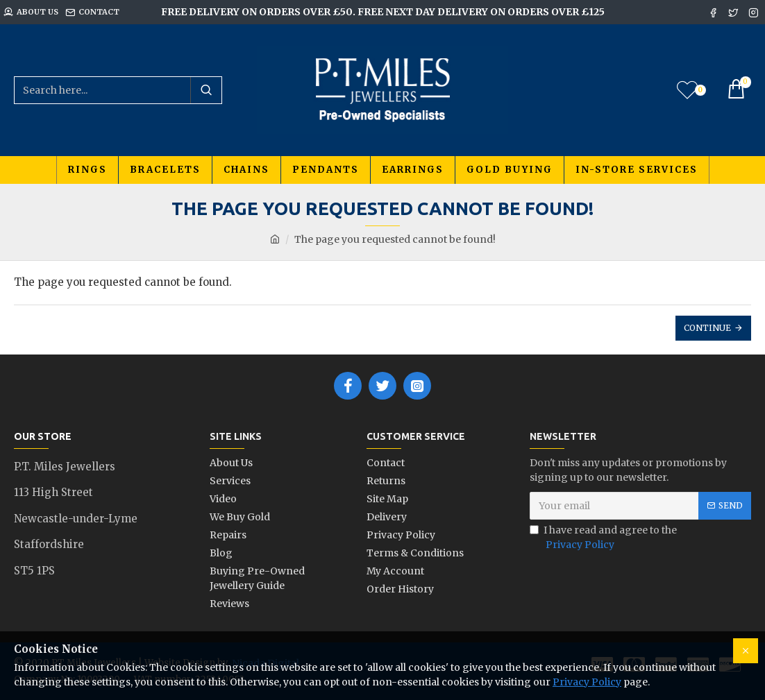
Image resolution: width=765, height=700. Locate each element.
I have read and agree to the (603, 538)
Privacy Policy (587, 682)
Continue (707, 328)
